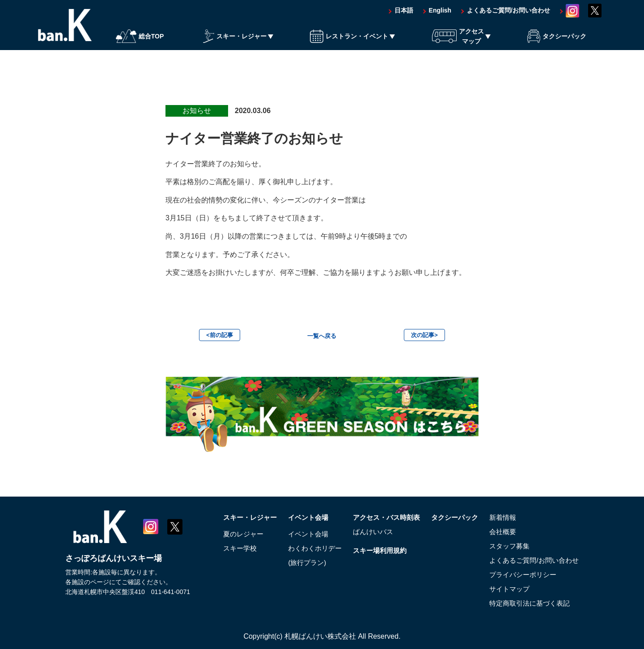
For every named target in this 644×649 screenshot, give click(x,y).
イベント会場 (298, 517)
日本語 (404, 16)
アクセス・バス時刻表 (381, 517)
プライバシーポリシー (525, 575)
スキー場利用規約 (373, 550)
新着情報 (503, 517)
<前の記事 (220, 335)
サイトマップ (510, 589)
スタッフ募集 (510, 546)
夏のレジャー (229, 534)
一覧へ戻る (322, 336)
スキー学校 (226, 548)
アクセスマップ (458, 41)
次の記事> (424, 335)
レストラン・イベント (349, 42)
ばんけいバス (366, 532)
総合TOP (140, 42)
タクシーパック (557, 42)
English (440, 16)
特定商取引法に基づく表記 (532, 603)
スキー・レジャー (235, 42)
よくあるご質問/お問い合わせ (508, 16)
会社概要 (503, 532)
